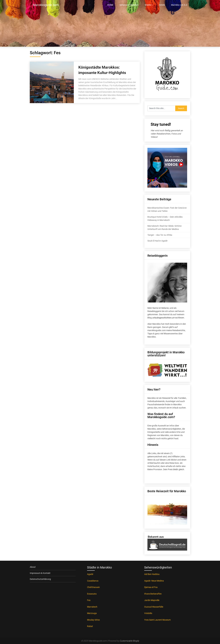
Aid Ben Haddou (152, 574)
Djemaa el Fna (151, 587)
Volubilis (148, 613)
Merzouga (92, 613)
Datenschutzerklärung (40, 579)
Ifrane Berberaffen (153, 594)
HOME (110, 5)
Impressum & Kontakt (40, 573)
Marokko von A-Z (179, 5)
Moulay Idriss (93, 620)
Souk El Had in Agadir (158, 241)
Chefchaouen (93, 587)
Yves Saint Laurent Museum (157, 620)
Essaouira (92, 594)
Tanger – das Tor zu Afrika (160, 235)
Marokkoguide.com (46, 5)
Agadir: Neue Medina (154, 581)
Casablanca (93, 581)
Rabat (90, 626)
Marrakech (92, 607)
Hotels (162, 5)
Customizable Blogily (129, 641)
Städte (148, 5)
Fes (89, 600)
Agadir (90, 574)
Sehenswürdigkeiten (129, 5)
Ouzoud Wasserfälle (154, 607)
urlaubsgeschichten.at (163, 318)
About (33, 567)
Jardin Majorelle (152, 600)
